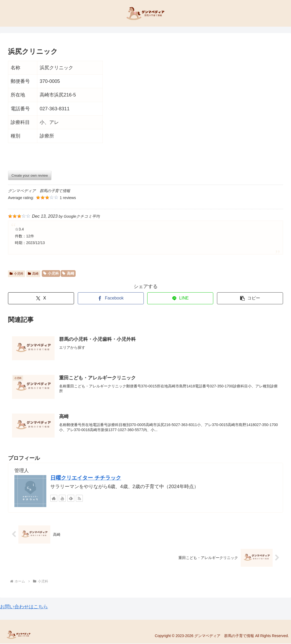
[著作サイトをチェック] (54, 499)
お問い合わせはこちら (24, 607)
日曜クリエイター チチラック (86, 478)
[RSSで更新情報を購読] (79, 499)
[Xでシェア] (41, 298)
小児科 (17, 274)
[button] (250, 298)
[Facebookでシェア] (111, 298)
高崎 (33, 274)
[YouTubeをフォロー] (62, 499)
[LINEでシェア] (180, 298)
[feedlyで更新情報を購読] (71, 499)
